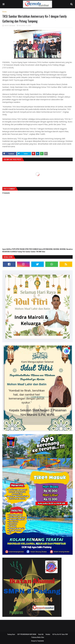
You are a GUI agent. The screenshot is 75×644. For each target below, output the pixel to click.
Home (4, 12)
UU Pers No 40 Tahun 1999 (60, 634)
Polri (24, 251)
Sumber (33, 251)
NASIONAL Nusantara (66, 249)
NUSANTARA (6, 251)
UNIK (40, 251)
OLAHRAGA (14, 251)
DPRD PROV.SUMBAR (32, 249)
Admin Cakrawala (10, 25)
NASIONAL (57, 249)
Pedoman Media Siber (38, 637)
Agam (4, 249)
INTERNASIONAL (48, 249)
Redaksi (48, 634)
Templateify (40, 641)
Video (43, 251)
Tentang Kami (11, 634)
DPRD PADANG (20, 249)
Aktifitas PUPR (11, 249)
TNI (37, 251)
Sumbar (28, 251)
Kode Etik (41, 634)
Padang (20, 251)
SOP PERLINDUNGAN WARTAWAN (27, 634)
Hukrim (41, 249)
